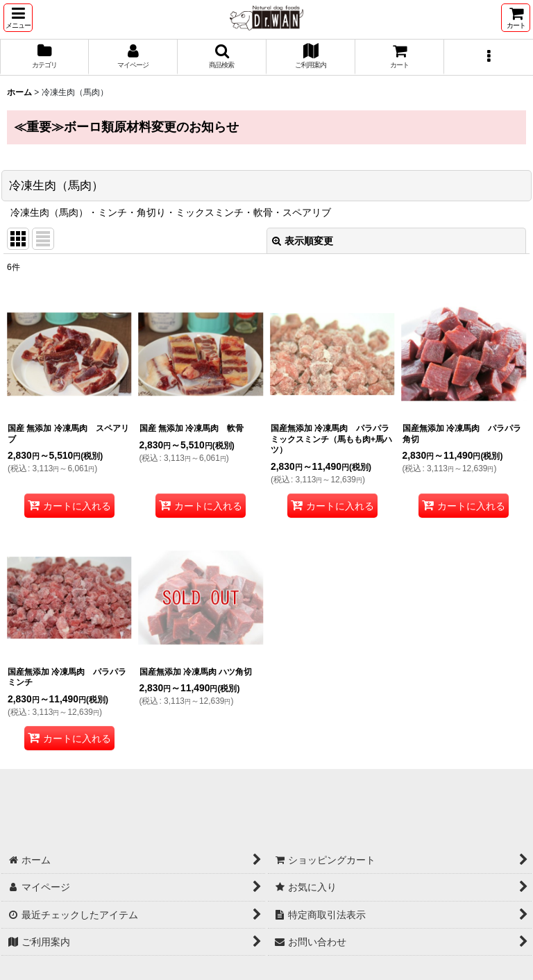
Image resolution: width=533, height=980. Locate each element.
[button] (18, 18)
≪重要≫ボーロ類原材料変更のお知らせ (126, 127)
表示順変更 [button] (303, 241)
